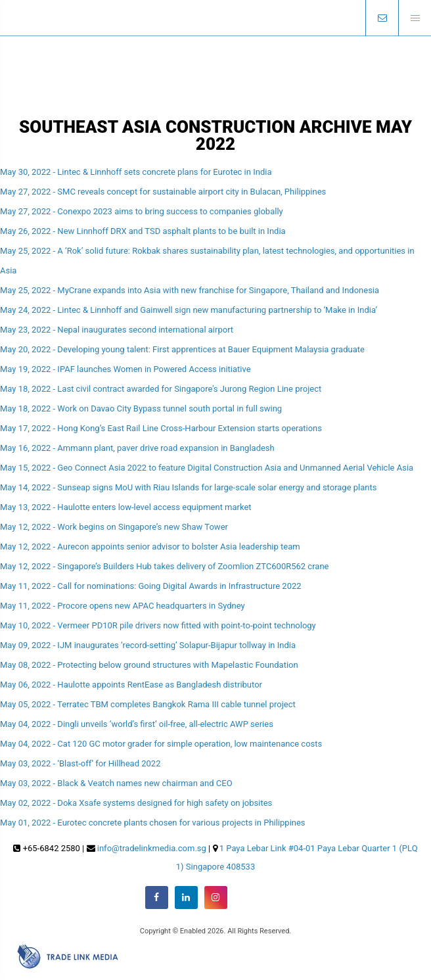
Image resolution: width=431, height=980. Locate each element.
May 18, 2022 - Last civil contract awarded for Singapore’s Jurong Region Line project (161, 389)
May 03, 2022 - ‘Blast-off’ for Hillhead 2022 (80, 763)
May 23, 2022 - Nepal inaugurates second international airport (117, 330)
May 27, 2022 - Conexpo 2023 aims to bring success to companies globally (142, 211)
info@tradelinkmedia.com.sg (152, 848)
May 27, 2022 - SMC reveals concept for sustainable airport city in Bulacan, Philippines (163, 192)
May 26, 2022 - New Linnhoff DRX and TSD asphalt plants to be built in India (143, 231)
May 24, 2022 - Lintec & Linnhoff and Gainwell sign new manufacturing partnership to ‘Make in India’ (189, 310)
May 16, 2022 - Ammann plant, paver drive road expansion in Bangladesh (137, 448)
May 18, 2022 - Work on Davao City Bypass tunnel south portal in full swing (141, 408)
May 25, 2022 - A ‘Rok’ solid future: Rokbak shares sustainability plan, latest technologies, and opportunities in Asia (207, 261)
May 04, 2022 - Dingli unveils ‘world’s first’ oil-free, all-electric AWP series (137, 724)
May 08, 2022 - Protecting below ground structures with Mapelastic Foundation (149, 665)
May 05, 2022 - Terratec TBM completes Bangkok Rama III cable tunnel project (148, 704)
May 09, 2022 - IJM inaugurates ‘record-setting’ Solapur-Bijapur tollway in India (148, 645)
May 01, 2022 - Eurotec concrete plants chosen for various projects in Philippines (153, 823)
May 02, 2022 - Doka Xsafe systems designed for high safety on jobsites (136, 803)
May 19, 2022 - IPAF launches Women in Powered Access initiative (125, 369)
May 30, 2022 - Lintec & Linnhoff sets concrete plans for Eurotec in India (136, 172)
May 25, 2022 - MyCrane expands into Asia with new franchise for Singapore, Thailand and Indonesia (190, 290)
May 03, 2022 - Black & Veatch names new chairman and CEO (116, 783)
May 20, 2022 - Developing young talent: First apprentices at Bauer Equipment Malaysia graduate (182, 349)
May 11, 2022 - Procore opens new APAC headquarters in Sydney (123, 606)
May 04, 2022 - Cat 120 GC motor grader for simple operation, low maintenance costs (161, 744)
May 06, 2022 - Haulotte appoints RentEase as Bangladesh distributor (131, 685)
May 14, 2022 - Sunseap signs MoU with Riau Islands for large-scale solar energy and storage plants (188, 487)
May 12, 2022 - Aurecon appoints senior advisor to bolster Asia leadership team (150, 547)
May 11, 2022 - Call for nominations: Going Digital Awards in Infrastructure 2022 (151, 586)
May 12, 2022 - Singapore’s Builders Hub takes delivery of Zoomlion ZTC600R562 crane (164, 566)
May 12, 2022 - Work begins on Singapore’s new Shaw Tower (114, 527)
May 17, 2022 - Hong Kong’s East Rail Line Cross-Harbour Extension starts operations (161, 428)
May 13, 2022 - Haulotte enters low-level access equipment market (126, 507)
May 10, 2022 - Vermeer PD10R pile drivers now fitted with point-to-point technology (158, 625)
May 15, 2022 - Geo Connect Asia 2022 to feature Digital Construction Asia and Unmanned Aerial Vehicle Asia (207, 468)
